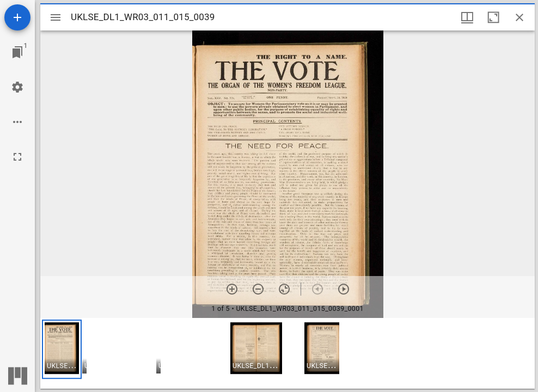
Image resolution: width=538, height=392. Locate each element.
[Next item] (344, 289)
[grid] (288, 353)
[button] (62, 349)
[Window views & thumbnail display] (467, 17)
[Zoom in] (232, 289)
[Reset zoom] (284, 289)
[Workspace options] (17, 122)
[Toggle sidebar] (56, 17)
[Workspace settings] (17, 87)
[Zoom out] (258, 289)
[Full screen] (17, 157)
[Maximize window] (493, 17)
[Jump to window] (17, 52)
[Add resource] (17, 17)
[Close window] (519, 17)
